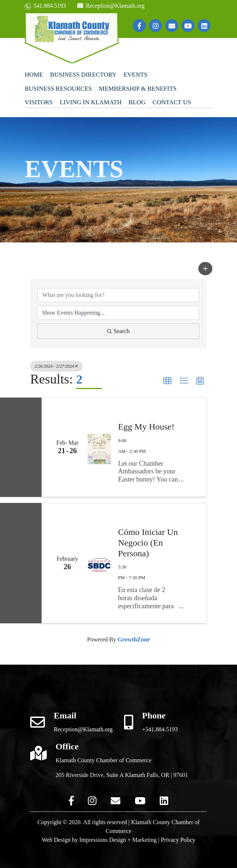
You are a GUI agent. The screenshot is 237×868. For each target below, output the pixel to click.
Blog (137, 102)
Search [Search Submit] (118, 331)
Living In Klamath (91, 102)
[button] (205, 269)
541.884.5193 (45, 6)
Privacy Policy (178, 840)
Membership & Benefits (138, 89)
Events (136, 75)
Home (34, 75)
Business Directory (83, 75)
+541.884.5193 (160, 729)
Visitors (39, 102)
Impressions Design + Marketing (118, 840)
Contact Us (172, 102)
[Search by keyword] (118, 295)
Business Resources (58, 89)
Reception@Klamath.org (111, 6)
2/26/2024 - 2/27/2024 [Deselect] (56, 366)
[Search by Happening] (118, 313)
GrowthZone (134, 639)
